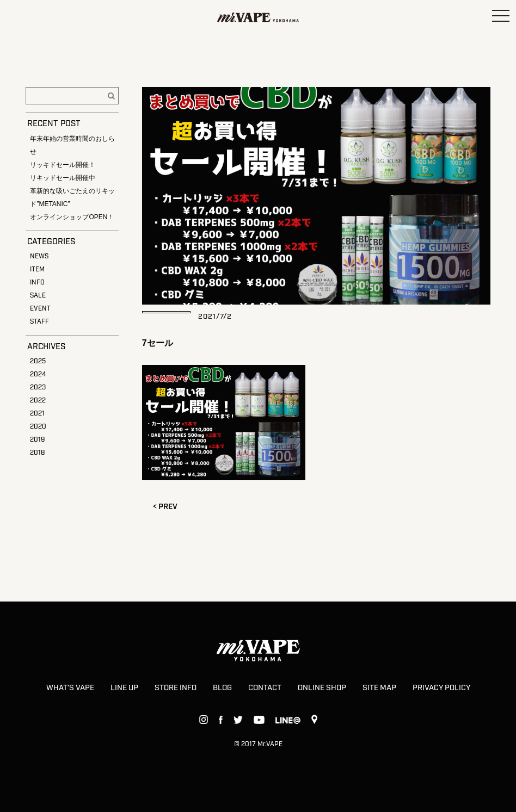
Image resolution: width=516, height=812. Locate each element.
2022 (38, 401)
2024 (38, 374)
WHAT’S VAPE (70, 688)
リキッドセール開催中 (63, 178)
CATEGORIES (51, 242)
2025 (38, 361)
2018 (37, 453)
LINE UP (124, 688)
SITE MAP (379, 688)
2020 (38, 427)
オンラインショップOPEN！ (72, 217)
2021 (37, 414)
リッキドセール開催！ (63, 165)
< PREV (165, 507)
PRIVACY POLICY (441, 688)
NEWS (39, 256)
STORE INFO (176, 688)
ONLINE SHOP (322, 688)
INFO (37, 283)
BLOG (222, 688)
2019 (37, 440)
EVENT (40, 309)
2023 (38, 388)
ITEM (37, 269)
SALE (38, 296)
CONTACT (265, 688)
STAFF (39, 322)
